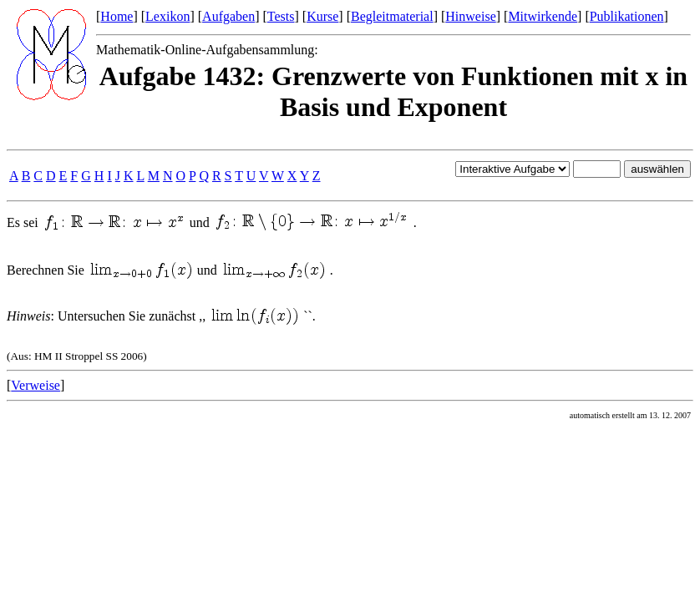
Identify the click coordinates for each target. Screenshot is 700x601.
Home (117, 16)
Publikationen (627, 16)
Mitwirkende (543, 16)
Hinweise (470, 16)
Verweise (36, 385)
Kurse (322, 16)
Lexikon (167, 16)
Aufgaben (228, 16)
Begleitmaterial (392, 16)
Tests (281, 16)
